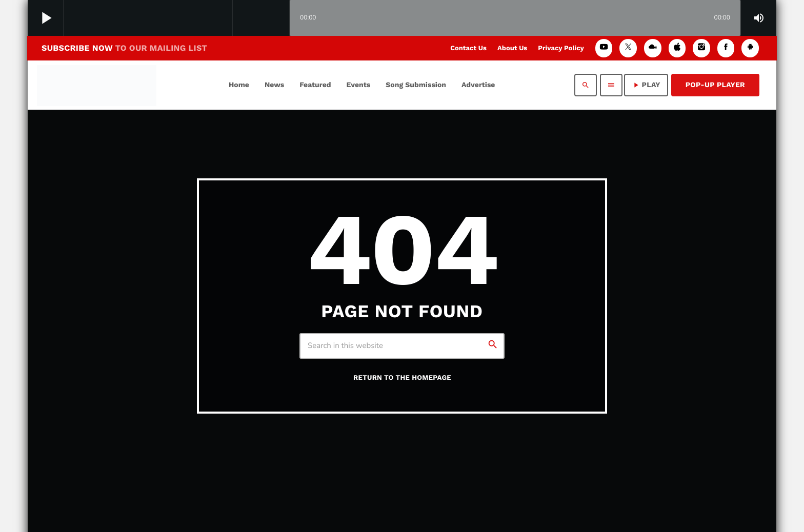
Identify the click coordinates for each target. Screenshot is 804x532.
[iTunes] (677, 48)
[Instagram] (701, 48)
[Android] (750, 48)
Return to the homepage (402, 378)
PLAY (646, 85)
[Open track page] (279, 18)
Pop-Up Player (715, 85)
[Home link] (97, 85)
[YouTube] (604, 48)
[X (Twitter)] (628, 48)
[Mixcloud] (653, 48)
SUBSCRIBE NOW (124, 48)
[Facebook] (726, 48)
